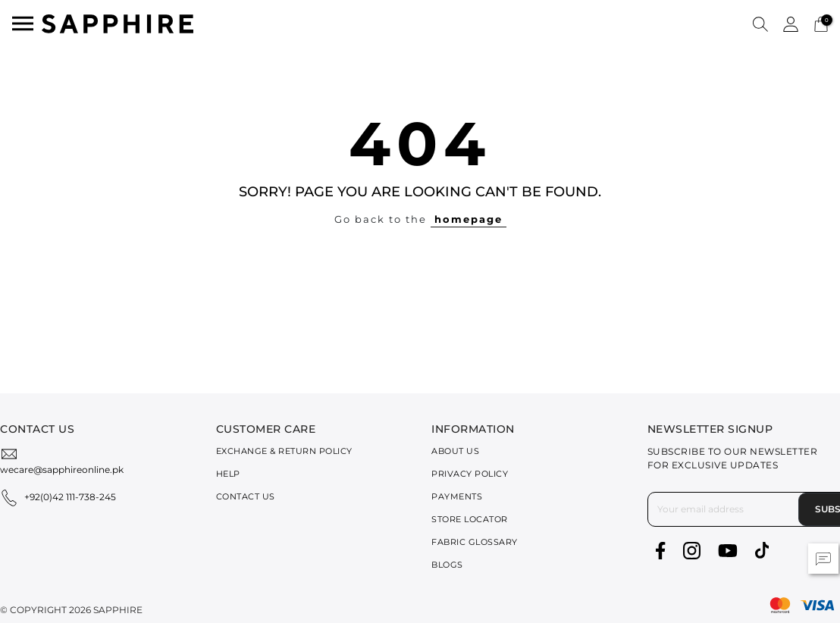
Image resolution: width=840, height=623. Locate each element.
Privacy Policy (470, 474)
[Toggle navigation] (23, 23)
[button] (760, 23)
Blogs (447, 565)
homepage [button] (469, 219)
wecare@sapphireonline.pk (62, 470)
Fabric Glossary (475, 542)
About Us (455, 451)
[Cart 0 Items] (821, 23)
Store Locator (470, 519)
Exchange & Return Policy (284, 451)
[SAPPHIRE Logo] (118, 22)
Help (228, 474)
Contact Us (246, 496)
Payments (457, 496)
